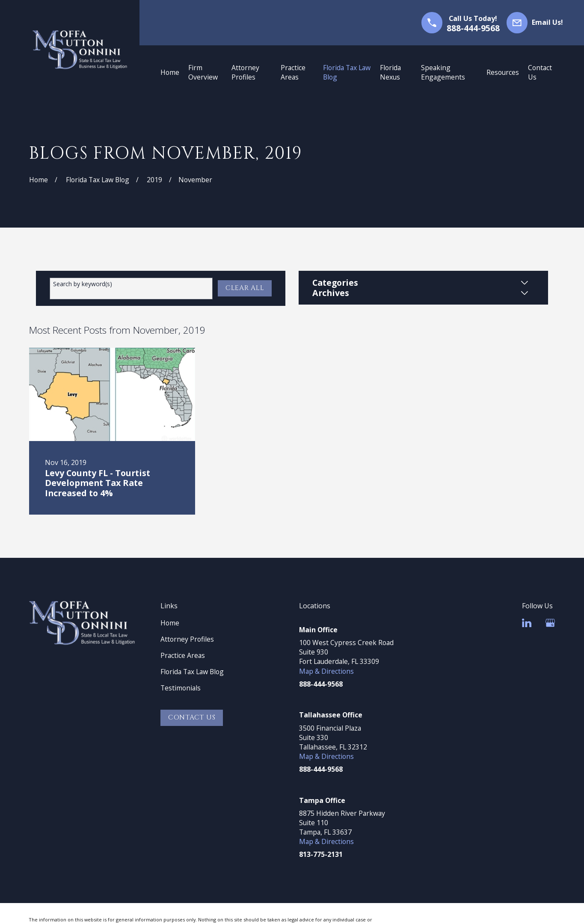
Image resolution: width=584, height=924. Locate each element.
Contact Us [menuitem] (540, 72)
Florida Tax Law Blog (192, 672)
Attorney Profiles (187, 639)
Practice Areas (183, 655)
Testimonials (181, 688)
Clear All (245, 288)
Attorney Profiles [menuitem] (245, 72)
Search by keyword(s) (83, 284)
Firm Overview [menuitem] (203, 72)
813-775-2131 (321, 854)
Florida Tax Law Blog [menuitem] (347, 72)
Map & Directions (326, 671)
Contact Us (192, 718)
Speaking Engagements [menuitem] (443, 72)
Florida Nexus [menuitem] (390, 72)
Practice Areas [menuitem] (293, 72)
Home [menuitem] (170, 72)
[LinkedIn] (527, 623)
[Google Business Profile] (550, 623)
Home (170, 623)
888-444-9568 (473, 28)
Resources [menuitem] (503, 72)
